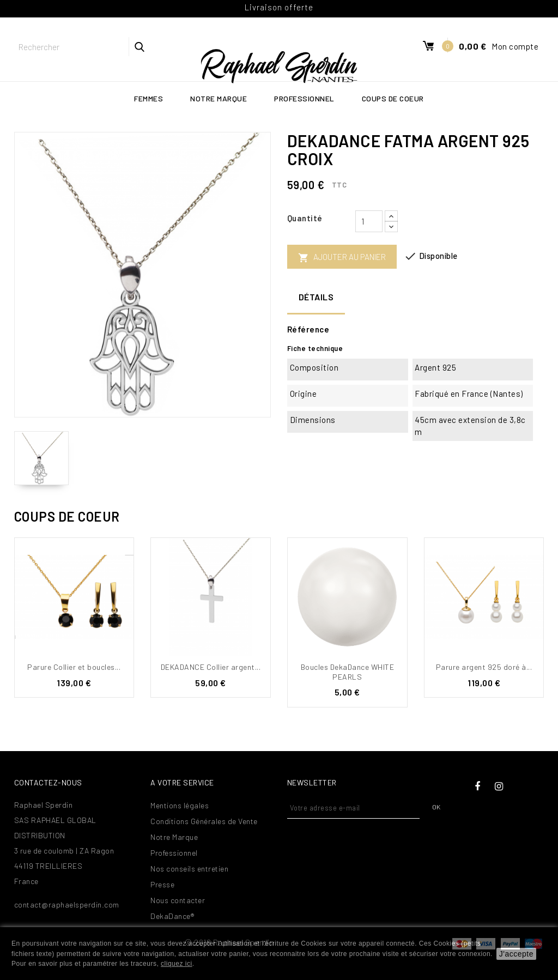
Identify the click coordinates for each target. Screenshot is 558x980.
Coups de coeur (393, 98)
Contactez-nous (48, 782)
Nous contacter (178, 900)
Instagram (499, 787)
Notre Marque (219, 98)
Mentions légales (180, 805)
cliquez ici (177, 964)
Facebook (477, 787)
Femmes (148, 98)
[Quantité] (369, 221)
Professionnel (304, 98)
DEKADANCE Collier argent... (211, 667)
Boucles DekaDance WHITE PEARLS (348, 672)
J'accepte (516, 954)
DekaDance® (172, 916)
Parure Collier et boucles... (74, 667)
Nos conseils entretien (189, 869)
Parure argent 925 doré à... (484, 667)
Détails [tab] (316, 297)
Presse (162, 884)
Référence (308, 329)
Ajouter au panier (342, 258)
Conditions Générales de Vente (204, 821)
